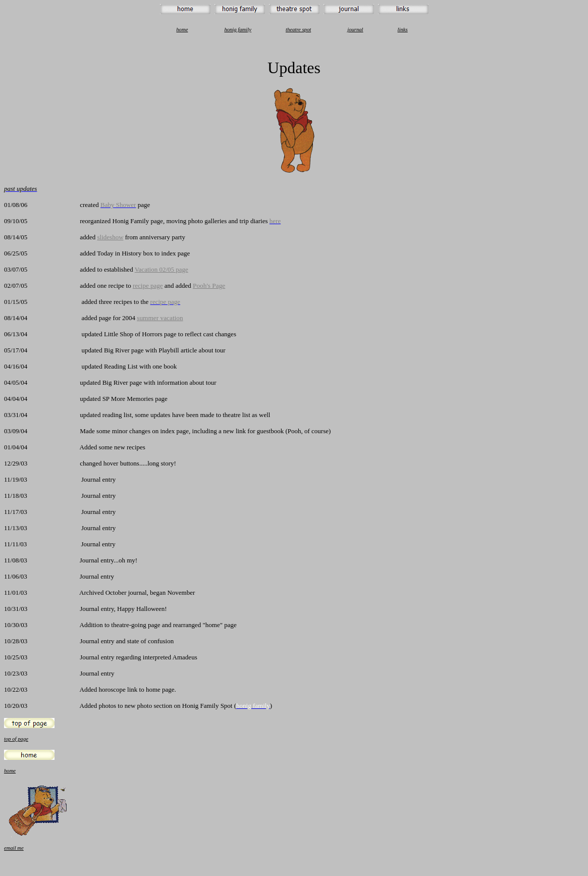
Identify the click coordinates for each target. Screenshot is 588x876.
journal (355, 30)
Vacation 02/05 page (162, 269)
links (403, 30)
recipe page (148, 286)
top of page (16, 739)
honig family (238, 30)
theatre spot (298, 30)
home (182, 30)
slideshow (111, 237)
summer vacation (160, 318)
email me (14, 848)
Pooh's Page (209, 286)
